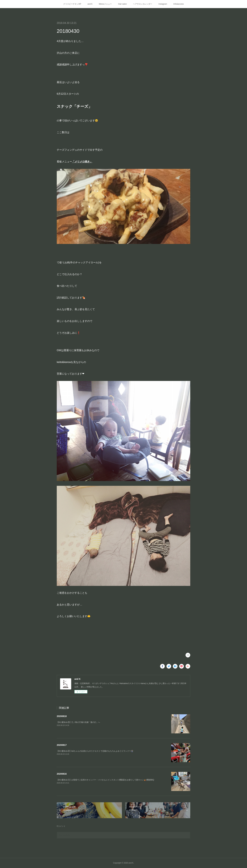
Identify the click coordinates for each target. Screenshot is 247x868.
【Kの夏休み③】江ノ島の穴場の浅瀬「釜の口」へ (78, 722)
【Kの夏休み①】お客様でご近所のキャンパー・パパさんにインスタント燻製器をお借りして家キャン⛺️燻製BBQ (105, 780)
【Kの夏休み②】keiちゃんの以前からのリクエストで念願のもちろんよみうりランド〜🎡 (95, 751)
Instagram (163, 4)
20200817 (62, 745)
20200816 (62, 774)
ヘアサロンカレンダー (143, 4)
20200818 (62, 716)
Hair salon (122, 4)
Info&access (179, 4)
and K (90, 4)
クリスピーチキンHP (72, 4)
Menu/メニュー (105, 4)
